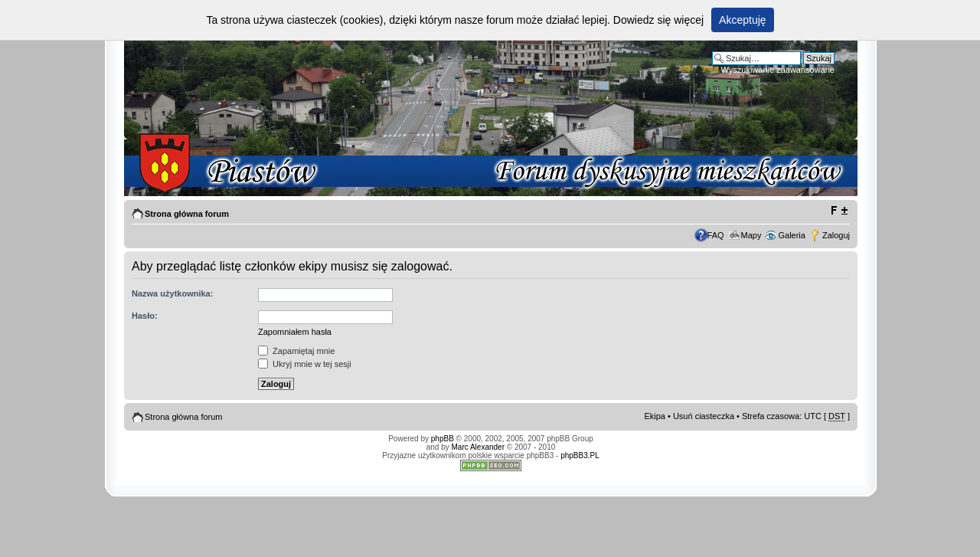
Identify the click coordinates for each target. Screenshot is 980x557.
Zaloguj (836, 235)
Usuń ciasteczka (704, 416)
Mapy (751, 235)
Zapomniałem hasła (295, 332)
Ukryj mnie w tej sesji (305, 364)
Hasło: (145, 316)
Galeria (791, 235)
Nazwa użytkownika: (172, 293)
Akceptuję (742, 20)
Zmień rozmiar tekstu (839, 211)
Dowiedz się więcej (658, 20)
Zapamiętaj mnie (296, 351)
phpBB (443, 439)
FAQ (716, 235)
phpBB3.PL (580, 455)
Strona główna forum (187, 214)
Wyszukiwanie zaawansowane (778, 70)
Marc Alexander (478, 447)
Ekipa (655, 416)
